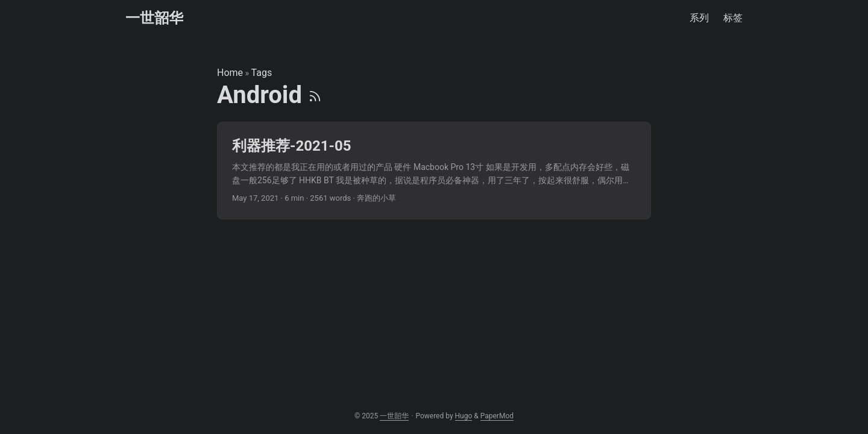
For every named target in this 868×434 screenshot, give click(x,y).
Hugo (464, 416)
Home (230, 73)
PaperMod (497, 416)
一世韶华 (154, 18)
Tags (262, 73)
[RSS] (315, 95)
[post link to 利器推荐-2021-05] (434, 171)
